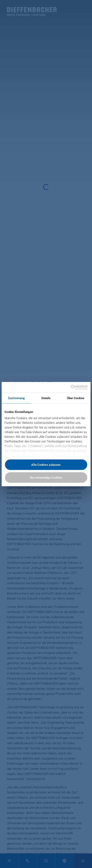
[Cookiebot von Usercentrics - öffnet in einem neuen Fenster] (71, 387)
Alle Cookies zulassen (46, 465)
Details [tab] (46, 398)
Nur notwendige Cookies (46, 477)
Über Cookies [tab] (76, 398)
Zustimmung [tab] (16, 398)
